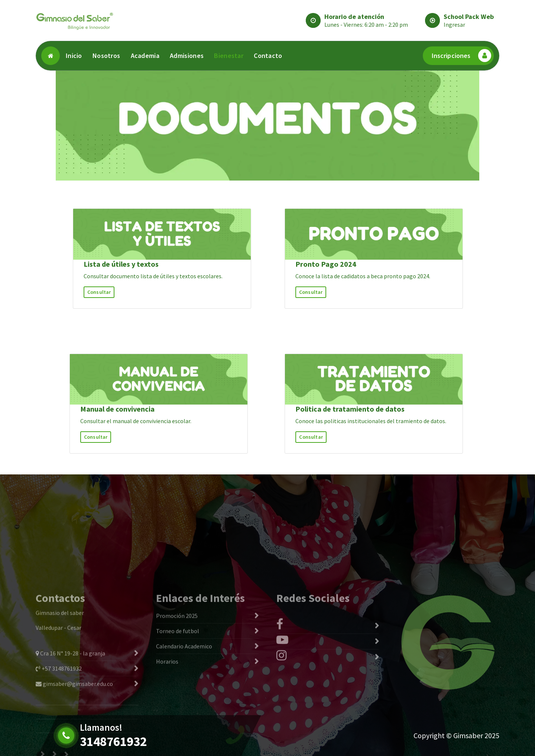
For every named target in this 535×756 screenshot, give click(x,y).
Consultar (99, 292)
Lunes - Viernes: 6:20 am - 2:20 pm (366, 25)
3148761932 (113, 742)
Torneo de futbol (178, 695)
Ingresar (454, 25)
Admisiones (187, 56)
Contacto (268, 56)
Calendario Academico (184, 710)
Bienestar (229, 56)
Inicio (74, 56)
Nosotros (106, 56)
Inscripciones (461, 56)
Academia (145, 56)
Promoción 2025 (177, 679)
